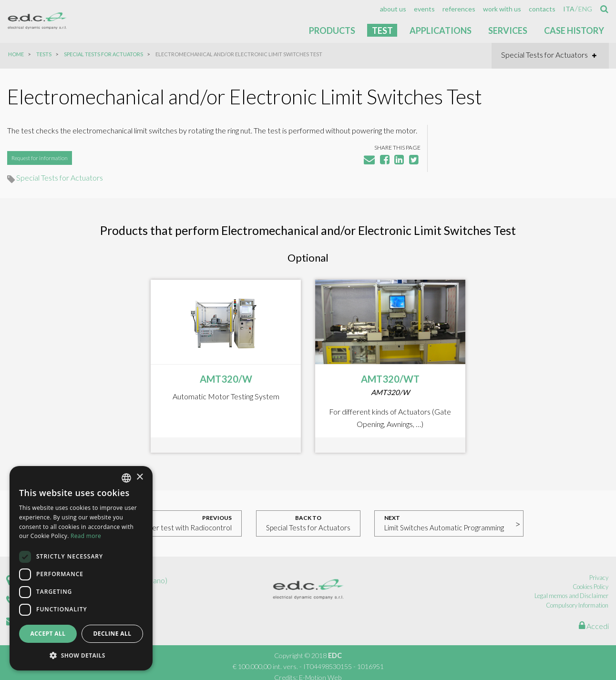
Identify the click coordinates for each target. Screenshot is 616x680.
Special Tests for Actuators (103, 54)
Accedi (594, 617)
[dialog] (81, 568)
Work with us (502, 9)
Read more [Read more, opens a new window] (86, 536)
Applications (441, 30)
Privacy (599, 569)
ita (569, 9)
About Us (393, 9)
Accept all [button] (48, 634)
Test (382, 30)
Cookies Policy (591, 579)
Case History (574, 30)
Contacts (542, 9)
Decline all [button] (113, 634)
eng (585, 9)
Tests (44, 54)
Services (508, 30)
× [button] (139, 478)
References (459, 9)
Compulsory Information (578, 597)
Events (424, 9)
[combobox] (126, 478)
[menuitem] (393, 9)
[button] (81, 655)
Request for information (40, 171)
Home (16, 54)
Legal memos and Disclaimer (572, 588)
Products (332, 30)
